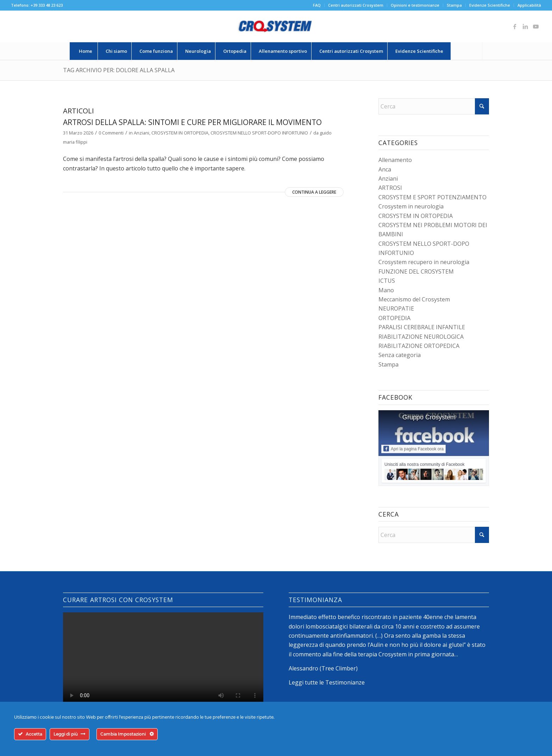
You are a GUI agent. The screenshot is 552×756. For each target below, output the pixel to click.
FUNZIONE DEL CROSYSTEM (416, 271)
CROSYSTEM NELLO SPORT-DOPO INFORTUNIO (259, 133)
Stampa (454, 5)
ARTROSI (390, 188)
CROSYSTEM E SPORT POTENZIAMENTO (432, 197)
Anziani (142, 133)
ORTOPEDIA (394, 318)
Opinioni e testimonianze (415, 5)
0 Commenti (111, 133)
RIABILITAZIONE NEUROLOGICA (421, 337)
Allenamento (395, 160)
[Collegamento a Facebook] (515, 26)
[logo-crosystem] (276, 26)
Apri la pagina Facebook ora (413, 449)
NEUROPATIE (396, 308)
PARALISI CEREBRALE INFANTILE (422, 327)
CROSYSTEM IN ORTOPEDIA (180, 133)
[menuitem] (317, 5)
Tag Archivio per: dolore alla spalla (119, 70)
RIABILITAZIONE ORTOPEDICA (419, 346)
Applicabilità (529, 5)
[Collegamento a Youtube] (536, 26)
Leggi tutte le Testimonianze (327, 682)
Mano (386, 290)
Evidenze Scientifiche (490, 5)
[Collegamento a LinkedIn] (525, 26)
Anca (385, 169)
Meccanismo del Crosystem (414, 299)
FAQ (317, 5)
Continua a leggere (314, 192)
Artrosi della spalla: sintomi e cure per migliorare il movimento (192, 122)
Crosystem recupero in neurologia (424, 262)
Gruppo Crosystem (429, 417)
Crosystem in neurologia (411, 206)
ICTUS (387, 281)
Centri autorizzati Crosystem (356, 5)
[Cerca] (466, 51)
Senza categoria (400, 355)
